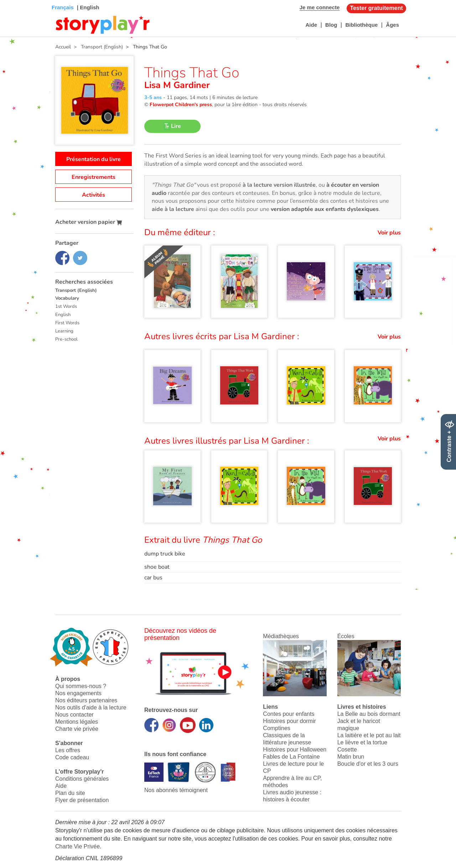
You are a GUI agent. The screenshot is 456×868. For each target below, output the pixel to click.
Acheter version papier (89, 222)
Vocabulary (67, 298)
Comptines (276, 728)
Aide (311, 25)
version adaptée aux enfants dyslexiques (325, 209)
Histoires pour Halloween (295, 750)
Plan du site (70, 793)
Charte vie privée (77, 729)
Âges (392, 25)
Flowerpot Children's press (181, 105)
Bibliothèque (361, 25)
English (63, 315)
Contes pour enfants (289, 714)
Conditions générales (82, 779)
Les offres (68, 750)
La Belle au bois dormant (369, 714)
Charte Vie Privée (77, 846)
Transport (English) (76, 290)
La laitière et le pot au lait (369, 735)
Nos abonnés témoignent (176, 790)
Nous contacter (74, 715)
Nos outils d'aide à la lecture (91, 707)
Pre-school (66, 339)
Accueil (63, 47)
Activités (94, 195)
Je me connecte (320, 7)
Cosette (347, 750)
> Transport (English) (97, 47)
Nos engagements (78, 693)
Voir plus (389, 233)
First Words (67, 323)
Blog (331, 25)
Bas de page (14, 0)
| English (87, 7)
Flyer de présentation (82, 800)
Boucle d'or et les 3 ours (368, 764)
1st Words (66, 306)
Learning (64, 331)
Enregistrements (94, 177)
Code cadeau (72, 757)
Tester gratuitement (377, 8)
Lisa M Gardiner (177, 85)
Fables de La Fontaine (291, 757)
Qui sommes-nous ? (81, 686)
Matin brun (351, 757)
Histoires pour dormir (289, 721)
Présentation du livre (94, 159)
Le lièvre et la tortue (362, 742)
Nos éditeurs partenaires (86, 700)
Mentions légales (77, 722)
